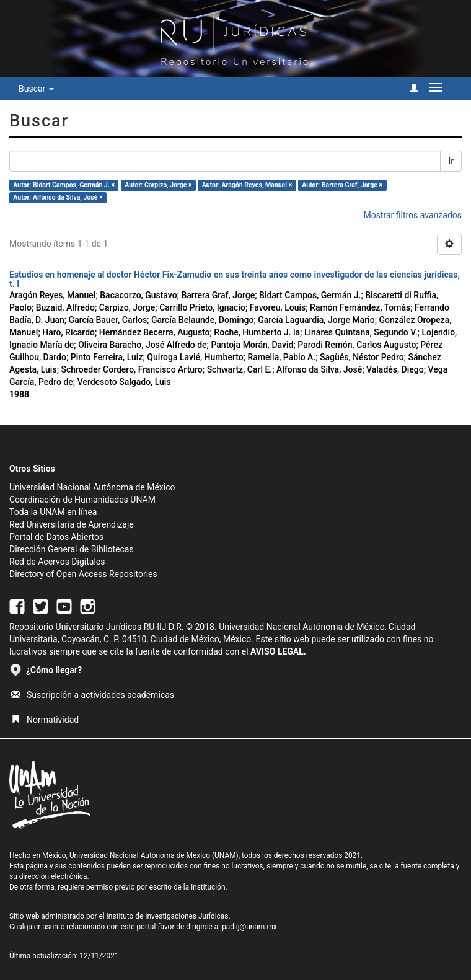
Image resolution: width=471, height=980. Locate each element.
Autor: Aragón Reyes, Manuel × (247, 185)
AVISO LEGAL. (278, 651)
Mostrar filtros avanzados (412, 215)
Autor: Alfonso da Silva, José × (58, 197)
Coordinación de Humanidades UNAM (82, 500)
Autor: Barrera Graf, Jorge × (342, 185)
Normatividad (45, 720)
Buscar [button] (36, 89)
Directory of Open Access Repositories (83, 574)
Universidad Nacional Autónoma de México (92, 487)
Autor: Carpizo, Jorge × (158, 185)
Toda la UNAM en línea (53, 512)
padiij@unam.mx (249, 927)
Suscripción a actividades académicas (93, 695)
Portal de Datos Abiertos (56, 537)
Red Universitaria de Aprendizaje (72, 524)
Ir (451, 161)
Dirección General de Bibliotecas (72, 549)
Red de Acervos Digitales (57, 562)
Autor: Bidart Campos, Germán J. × (64, 185)
